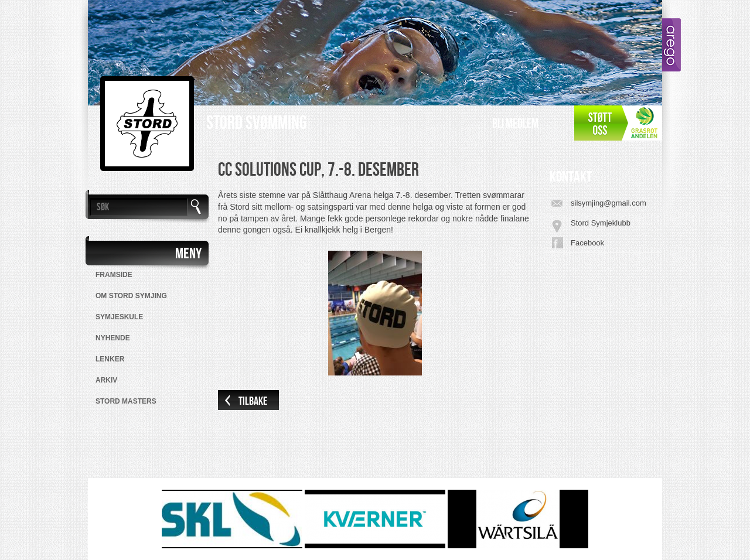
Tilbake (253, 401)
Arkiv (106, 380)
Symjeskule (119, 317)
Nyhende (113, 338)
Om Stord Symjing (131, 296)
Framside (114, 275)
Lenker (110, 359)
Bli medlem (515, 124)
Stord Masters (126, 401)
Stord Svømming (256, 123)
